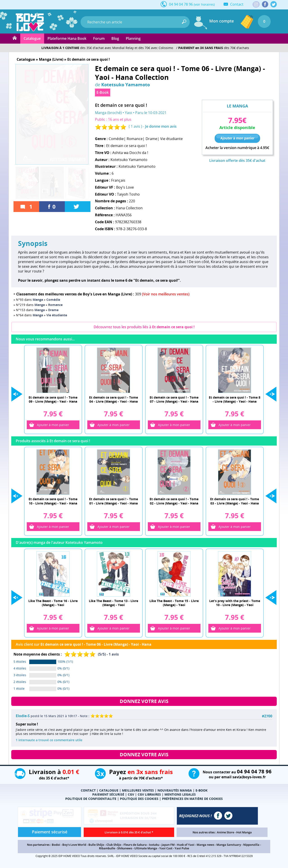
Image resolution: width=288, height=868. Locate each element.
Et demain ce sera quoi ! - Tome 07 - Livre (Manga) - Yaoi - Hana (174, 399)
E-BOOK (201, 792)
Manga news (205, 847)
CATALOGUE (109, 792)
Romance (135, 139)
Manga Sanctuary (229, 847)
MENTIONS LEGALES (180, 796)
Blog (115, 38)
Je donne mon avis (161, 126)
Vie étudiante (171, 139)
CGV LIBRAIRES (149, 796)
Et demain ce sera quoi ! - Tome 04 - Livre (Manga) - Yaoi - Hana (114, 399)
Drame (151, 139)
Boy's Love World (74, 847)
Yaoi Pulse (182, 850)
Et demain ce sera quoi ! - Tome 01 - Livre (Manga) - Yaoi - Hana (114, 502)
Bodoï (56, 847)
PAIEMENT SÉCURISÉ (108, 796)
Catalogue (32, 38)
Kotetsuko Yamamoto (126, 85)
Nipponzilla (251, 847)
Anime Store (225, 834)
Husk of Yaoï (186, 847)
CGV (131, 796)
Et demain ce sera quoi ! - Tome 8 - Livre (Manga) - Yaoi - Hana (235, 399)
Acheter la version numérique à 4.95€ (237, 148)
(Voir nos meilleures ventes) (166, 294)
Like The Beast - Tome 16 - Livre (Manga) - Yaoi (53, 604)
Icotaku (154, 847)
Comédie (116, 139)
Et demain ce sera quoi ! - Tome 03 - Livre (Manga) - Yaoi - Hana (235, 502)
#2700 (267, 718)
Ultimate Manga (146, 850)
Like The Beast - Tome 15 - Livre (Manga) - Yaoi (174, 604)
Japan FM (168, 847)
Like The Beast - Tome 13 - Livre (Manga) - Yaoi (114, 604)
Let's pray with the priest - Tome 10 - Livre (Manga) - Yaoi (235, 604)
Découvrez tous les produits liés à (144, 327)
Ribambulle (107, 850)
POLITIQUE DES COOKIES (139, 801)
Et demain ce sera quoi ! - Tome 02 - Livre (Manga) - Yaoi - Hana (174, 502)
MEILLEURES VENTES (138, 792)
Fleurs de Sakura (135, 847)
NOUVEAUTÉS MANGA (175, 792)
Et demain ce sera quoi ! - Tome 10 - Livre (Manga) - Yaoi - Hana (53, 502)
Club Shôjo (114, 847)
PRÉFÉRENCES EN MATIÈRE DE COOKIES (192, 801)
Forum (99, 38)
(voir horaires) (204, 4)
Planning (133, 38)
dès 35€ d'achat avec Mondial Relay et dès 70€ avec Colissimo (107, 48)
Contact (237, 4)
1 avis (135, 126)
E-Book (103, 92)
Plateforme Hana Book (67, 38)
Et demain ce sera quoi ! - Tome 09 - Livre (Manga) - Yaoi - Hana (53, 399)
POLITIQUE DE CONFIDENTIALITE (91, 801)
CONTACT (88, 792)
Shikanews (125, 850)
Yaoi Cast (166, 850)
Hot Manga (244, 834)
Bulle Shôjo (96, 847)
